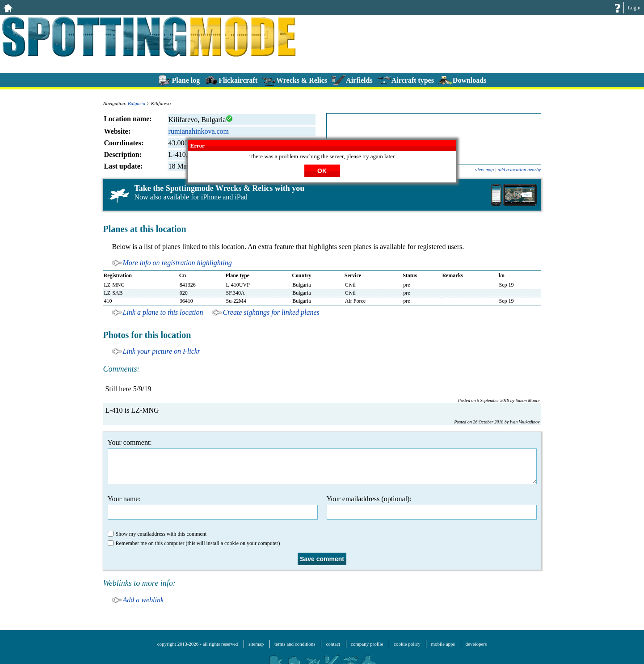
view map (484, 169)
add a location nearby (520, 169)
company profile (367, 644)
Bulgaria (137, 103)
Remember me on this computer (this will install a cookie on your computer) (194, 543)
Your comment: (322, 461)
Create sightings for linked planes (271, 312)
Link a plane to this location (163, 312)
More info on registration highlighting (177, 263)
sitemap (256, 644)
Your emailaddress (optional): (432, 507)
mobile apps (443, 644)
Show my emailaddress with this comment (157, 534)
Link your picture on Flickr (162, 351)
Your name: (213, 507)
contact (333, 644)
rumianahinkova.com (199, 131)
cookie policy (407, 644)
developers (476, 644)
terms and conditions (295, 644)
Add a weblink (143, 600)
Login (634, 8)
